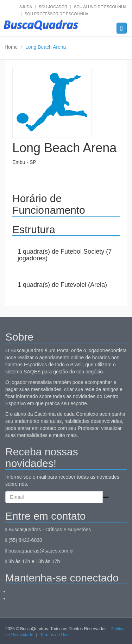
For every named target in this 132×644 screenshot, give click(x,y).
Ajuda (26, 7)
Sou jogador (53, 7)
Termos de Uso (54, 635)
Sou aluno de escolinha (100, 7)
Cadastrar (106, 497)
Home (11, 47)
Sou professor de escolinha (56, 14)
